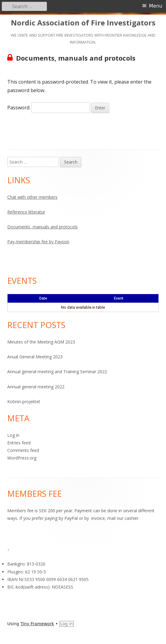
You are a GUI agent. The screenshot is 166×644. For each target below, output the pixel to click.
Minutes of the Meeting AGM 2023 (41, 342)
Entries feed (19, 443)
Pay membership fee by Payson (38, 242)
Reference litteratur (26, 212)
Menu (156, 6)
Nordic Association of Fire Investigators (83, 23)
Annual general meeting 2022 (36, 387)
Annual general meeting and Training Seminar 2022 (57, 372)
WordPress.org (22, 458)
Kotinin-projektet (24, 402)
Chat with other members (32, 197)
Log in (13, 435)
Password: (49, 108)
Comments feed (23, 450)
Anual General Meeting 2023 (35, 357)
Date (43, 298)
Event (119, 298)
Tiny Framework (37, 624)
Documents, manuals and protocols (42, 227)
